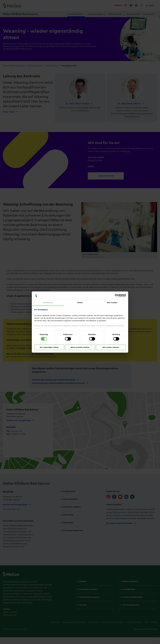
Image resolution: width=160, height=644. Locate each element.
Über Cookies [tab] (112, 303)
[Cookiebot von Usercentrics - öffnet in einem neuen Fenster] (116, 296)
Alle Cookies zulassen (111, 347)
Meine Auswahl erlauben (80, 347)
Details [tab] (80, 303)
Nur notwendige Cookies (49, 347)
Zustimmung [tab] (48, 303)
